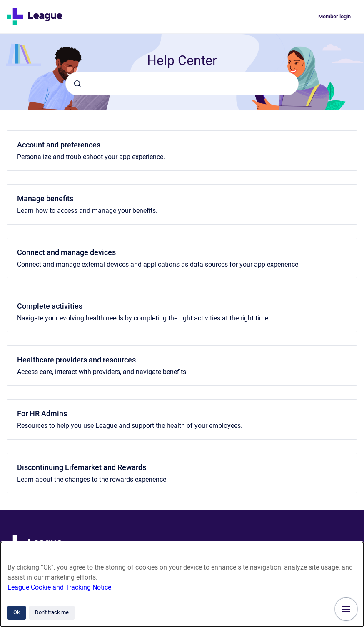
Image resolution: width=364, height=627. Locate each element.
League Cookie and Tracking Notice (59, 587)
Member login (334, 16)
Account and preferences (59, 145)
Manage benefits (45, 199)
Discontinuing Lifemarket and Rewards (82, 467)
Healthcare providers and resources (76, 360)
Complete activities (50, 306)
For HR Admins (42, 413)
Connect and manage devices (66, 252)
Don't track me (52, 612)
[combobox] (182, 84)
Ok (17, 612)
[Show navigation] (346, 609)
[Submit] (77, 84)
